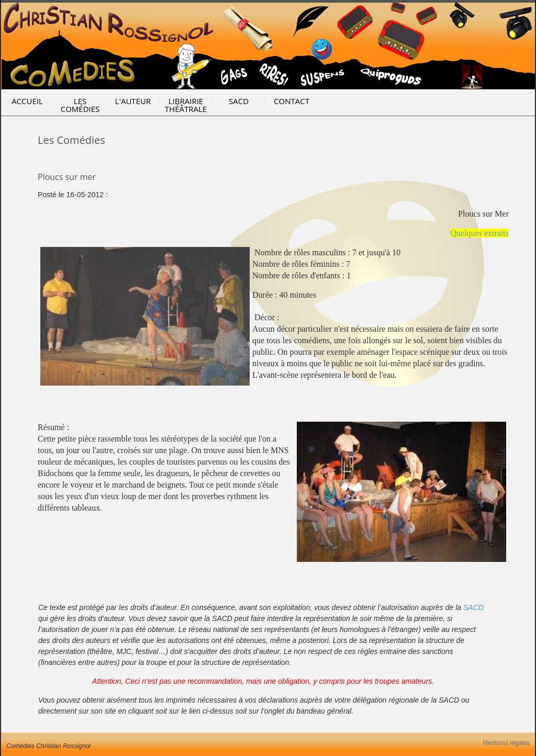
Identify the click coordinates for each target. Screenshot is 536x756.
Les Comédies (80, 105)
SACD (239, 101)
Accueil (27, 101)
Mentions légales (506, 743)
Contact (292, 101)
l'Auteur (133, 101)
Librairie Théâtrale (186, 105)
